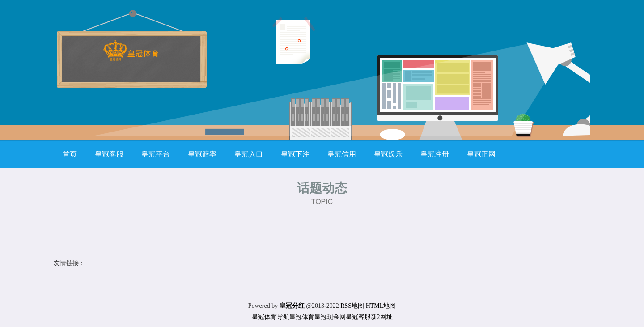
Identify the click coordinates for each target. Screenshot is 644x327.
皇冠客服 (358, 317)
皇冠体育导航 (271, 317)
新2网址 (382, 317)
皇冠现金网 (330, 317)
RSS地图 (352, 306)
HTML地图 (381, 306)
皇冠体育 (302, 317)
